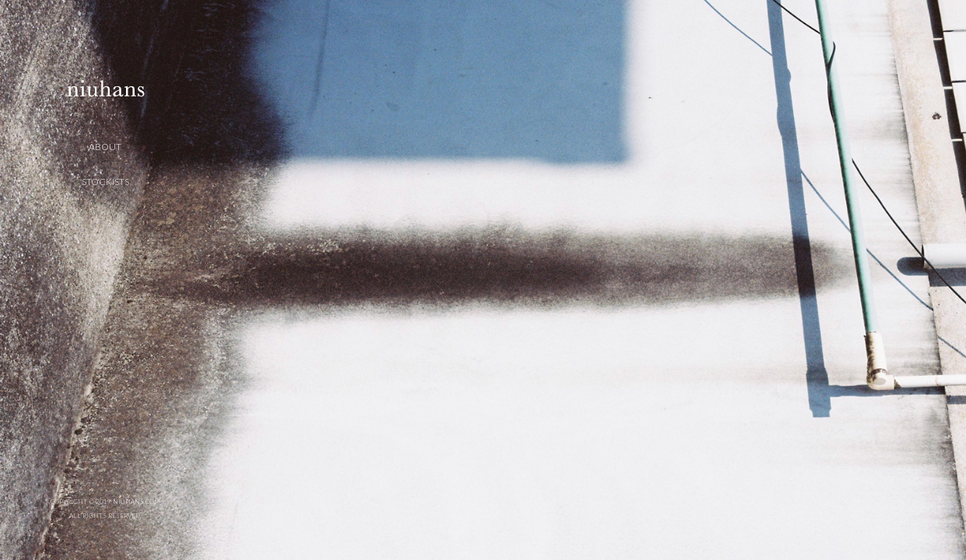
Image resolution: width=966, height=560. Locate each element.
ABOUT (105, 147)
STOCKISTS (105, 182)
